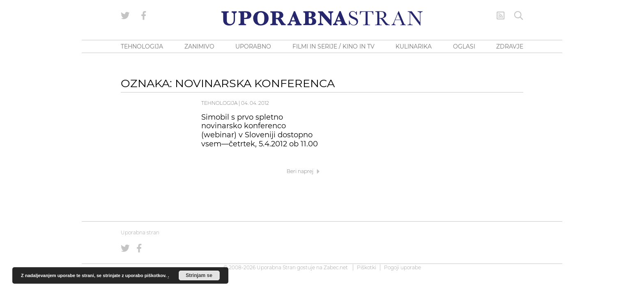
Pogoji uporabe (402, 267)
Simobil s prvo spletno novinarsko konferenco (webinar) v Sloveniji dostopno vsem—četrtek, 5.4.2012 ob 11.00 (260, 131)
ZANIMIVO (199, 46)
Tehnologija (219, 103)
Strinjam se (199, 275)
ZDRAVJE (510, 46)
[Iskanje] (519, 16)
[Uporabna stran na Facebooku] (144, 16)
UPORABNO (253, 46)
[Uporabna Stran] (322, 18)
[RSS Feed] (501, 16)
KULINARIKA (414, 46)
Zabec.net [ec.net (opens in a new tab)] (336, 267)
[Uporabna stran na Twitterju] (125, 16)
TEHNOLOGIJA (142, 46)
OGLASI (464, 46)
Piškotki (367, 267)
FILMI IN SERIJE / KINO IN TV (333, 46)
